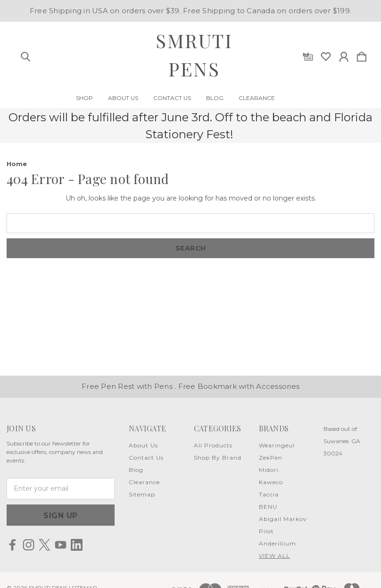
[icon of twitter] (45, 545)
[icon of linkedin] (77, 545)
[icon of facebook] (12, 545)
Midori (269, 470)
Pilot (266, 531)
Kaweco (271, 482)
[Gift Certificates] (308, 55)
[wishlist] (326, 55)
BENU (268, 507)
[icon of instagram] (29, 545)
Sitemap (142, 494)
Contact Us (172, 98)
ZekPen (271, 458)
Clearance (257, 98)
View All (274, 556)
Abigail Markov (283, 519)
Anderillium (277, 543)
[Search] (25, 55)
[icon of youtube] (61, 545)
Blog (215, 98)
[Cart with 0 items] (362, 55)
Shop (84, 98)
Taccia (269, 494)
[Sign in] (344, 55)
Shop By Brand (218, 458)
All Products (213, 445)
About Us (123, 98)
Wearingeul (277, 445)
